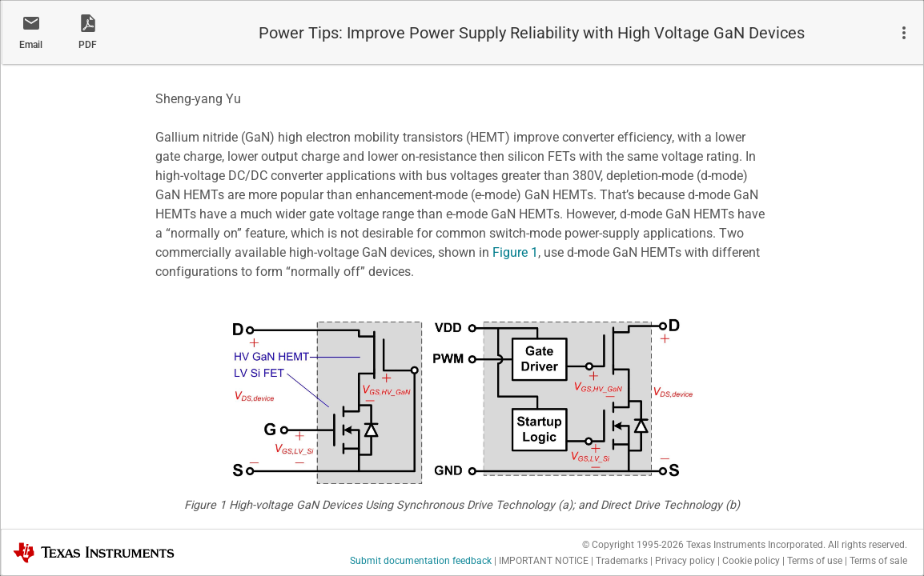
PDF (88, 45)
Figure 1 (515, 252)
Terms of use (815, 561)
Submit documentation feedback (421, 561)
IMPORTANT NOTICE (544, 561)
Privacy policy (685, 561)
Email (31, 45)
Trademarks (622, 561)
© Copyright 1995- (633, 545)
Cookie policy (751, 561)
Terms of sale (878, 561)
